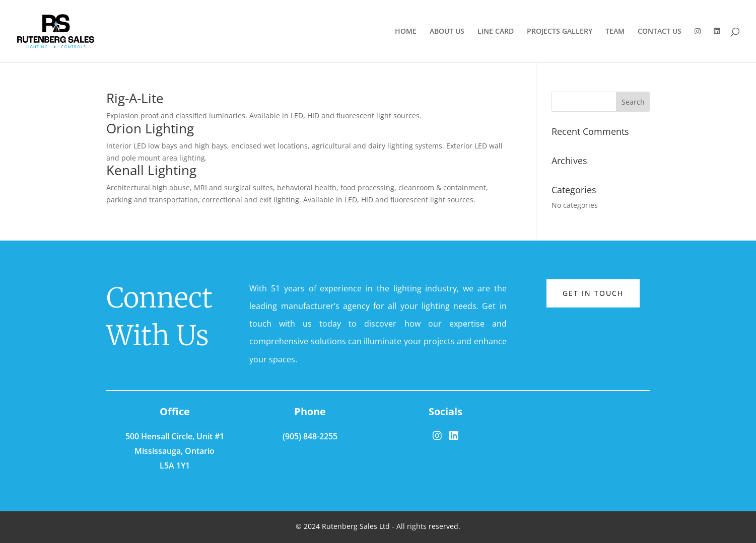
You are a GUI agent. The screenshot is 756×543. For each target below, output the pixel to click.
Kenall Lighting (151, 170)
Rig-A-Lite (135, 98)
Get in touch (593, 293)
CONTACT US (660, 32)
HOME (406, 32)
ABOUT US (447, 32)
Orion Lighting (150, 128)
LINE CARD (496, 32)
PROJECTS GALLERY (560, 32)
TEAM (615, 32)
